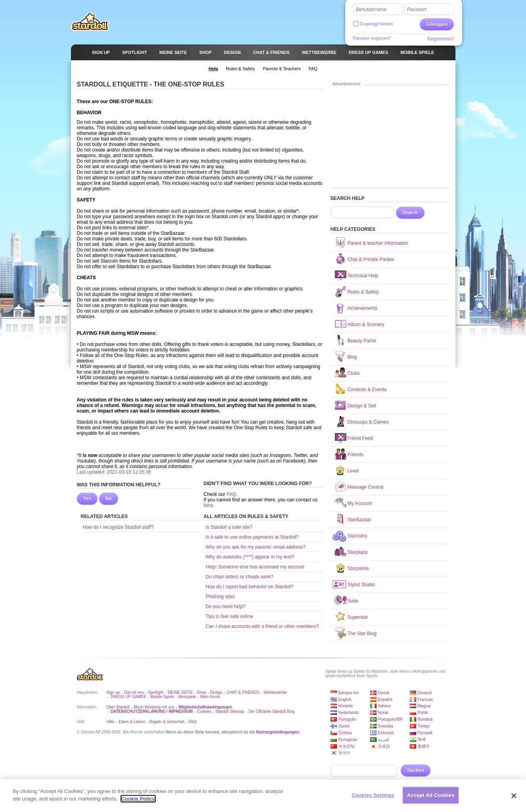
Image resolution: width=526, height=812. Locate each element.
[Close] (514, 796)
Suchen (416, 770)
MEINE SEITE (180, 692)
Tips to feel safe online (230, 616)
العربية (384, 740)
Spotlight (156, 692)
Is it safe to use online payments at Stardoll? (252, 537)
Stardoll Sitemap (230, 711)
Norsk (383, 713)
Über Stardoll (118, 707)
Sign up (113, 692)
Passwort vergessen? (372, 38)
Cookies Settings (373, 795)
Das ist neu (134, 692)
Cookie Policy (138, 799)
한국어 (344, 753)
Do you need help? (226, 607)
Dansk (384, 693)
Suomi (344, 726)
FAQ (231, 494)
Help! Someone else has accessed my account (255, 567)
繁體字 (424, 746)
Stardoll (90, 21)
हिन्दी (422, 740)
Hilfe (111, 722)
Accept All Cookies (431, 795)
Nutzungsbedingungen (277, 732)
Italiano (384, 706)
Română (425, 719)
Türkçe (424, 726)
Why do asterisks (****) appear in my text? (250, 557)
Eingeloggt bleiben (377, 24)
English (345, 700)
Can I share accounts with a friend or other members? (262, 626)
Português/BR (390, 719)
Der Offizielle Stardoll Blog (272, 711)
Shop (202, 692)
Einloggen (437, 24)
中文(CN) (347, 746)
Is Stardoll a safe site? (229, 527)
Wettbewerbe (275, 692)
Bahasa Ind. (349, 693)
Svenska (386, 726)
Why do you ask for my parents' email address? (256, 547)
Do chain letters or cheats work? (240, 577)
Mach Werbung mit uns (154, 707)
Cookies (204, 711)
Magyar (424, 706)
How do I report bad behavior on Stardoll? (250, 587)
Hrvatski (346, 706)
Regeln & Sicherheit (167, 722)
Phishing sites (220, 597)
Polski (423, 713)
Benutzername (371, 10)
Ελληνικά (386, 733)
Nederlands (349, 713)
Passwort (417, 10)
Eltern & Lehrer (132, 722)
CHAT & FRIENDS (243, 692)
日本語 (384, 746)
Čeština (345, 733)
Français (425, 700)
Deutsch (425, 693)
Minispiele (187, 697)
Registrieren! (440, 39)
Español (385, 700)
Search (410, 213)
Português (348, 719)
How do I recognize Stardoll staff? (118, 527)
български (348, 740)
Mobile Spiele (162, 697)
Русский (425, 733)
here (208, 505)
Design (216, 692)
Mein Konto (210, 697)
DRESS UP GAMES (128, 697)
